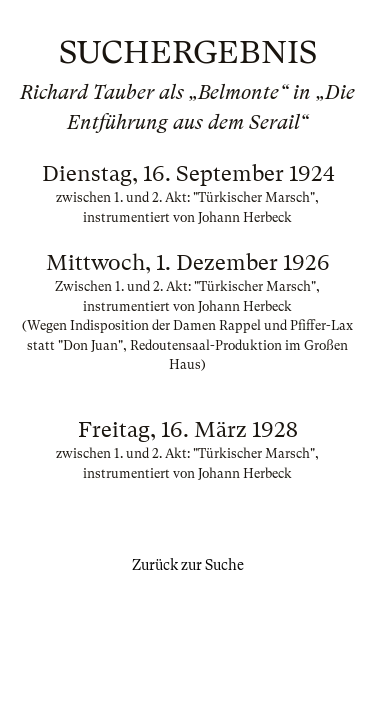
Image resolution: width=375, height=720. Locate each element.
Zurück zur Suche (188, 565)
